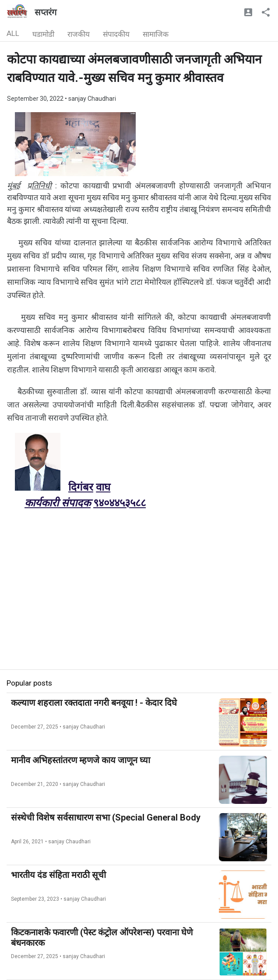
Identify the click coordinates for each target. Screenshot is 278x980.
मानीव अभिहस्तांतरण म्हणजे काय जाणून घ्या (81, 760)
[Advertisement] (139, 608)
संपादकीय (116, 34)
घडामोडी (43, 34)
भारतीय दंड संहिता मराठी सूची (58, 875)
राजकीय (79, 34)
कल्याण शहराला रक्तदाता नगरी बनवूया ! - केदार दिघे (94, 703)
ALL (13, 33)
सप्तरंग (46, 12)
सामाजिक (156, 34)
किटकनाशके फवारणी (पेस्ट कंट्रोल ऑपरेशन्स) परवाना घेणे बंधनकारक (102, 938)
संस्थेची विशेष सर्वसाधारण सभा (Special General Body (106, 817)
